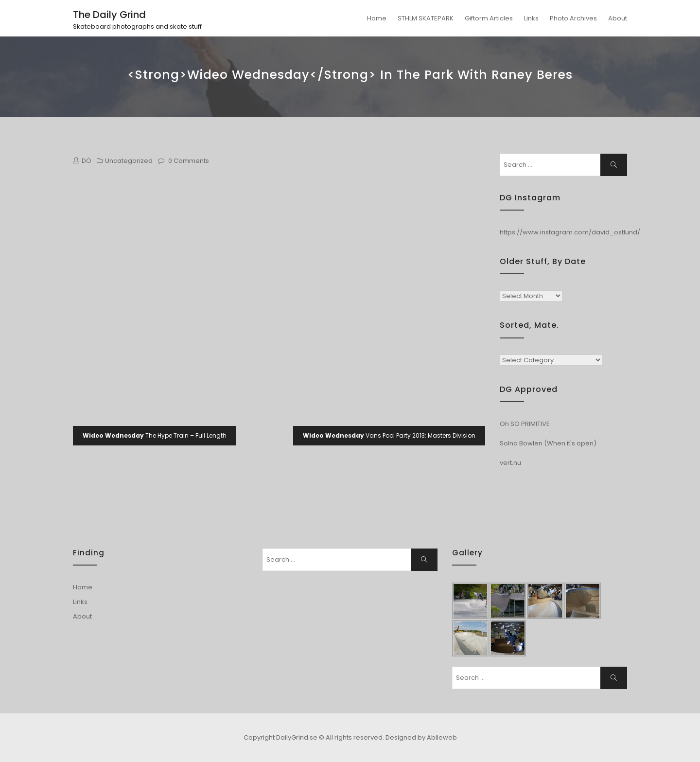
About (618, 18)
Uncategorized (129, 161)
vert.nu (510, 463)
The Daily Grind (109, 15)
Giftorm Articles (489, 18)
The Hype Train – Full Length (155, 435)
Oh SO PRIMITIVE (525, 424)
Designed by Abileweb (421, 737)
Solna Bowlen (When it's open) (548, 443)
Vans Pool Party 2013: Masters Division (389, 435)
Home (377, 18)
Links (531, 18)
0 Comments (189, 161)
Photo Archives (573, 18)
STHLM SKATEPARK (426, 18)
